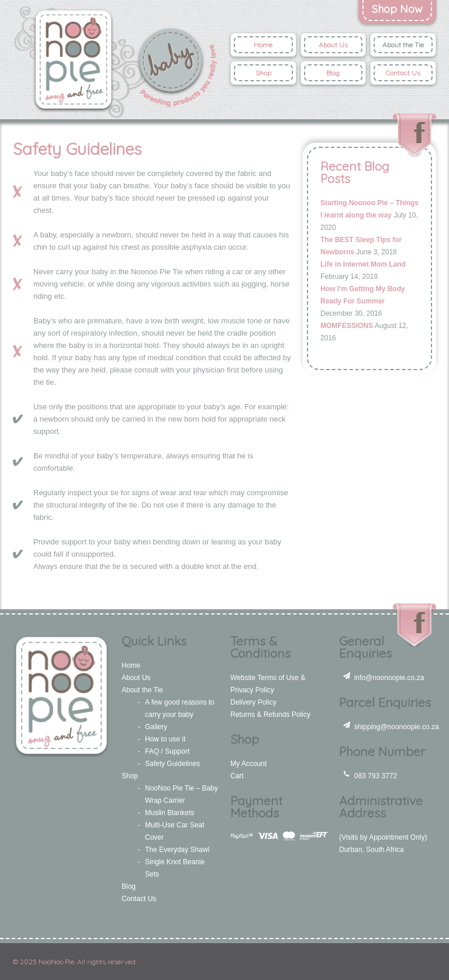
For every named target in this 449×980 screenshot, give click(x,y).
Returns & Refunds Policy (270, 715)
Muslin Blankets (170, 813)
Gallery (156, 727)
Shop (263, 73)
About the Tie (403, 45)
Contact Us (403, 73)
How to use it (165, 739)
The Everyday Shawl (177, 850)
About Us (333, 45)
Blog (333, 73)
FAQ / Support (167, 751)
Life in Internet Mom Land (363, 264)
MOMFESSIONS (347, 326)
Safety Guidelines (172, 764)
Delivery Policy (253, 702)
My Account (248, 764)
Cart (237, 776)
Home (263, 45)
